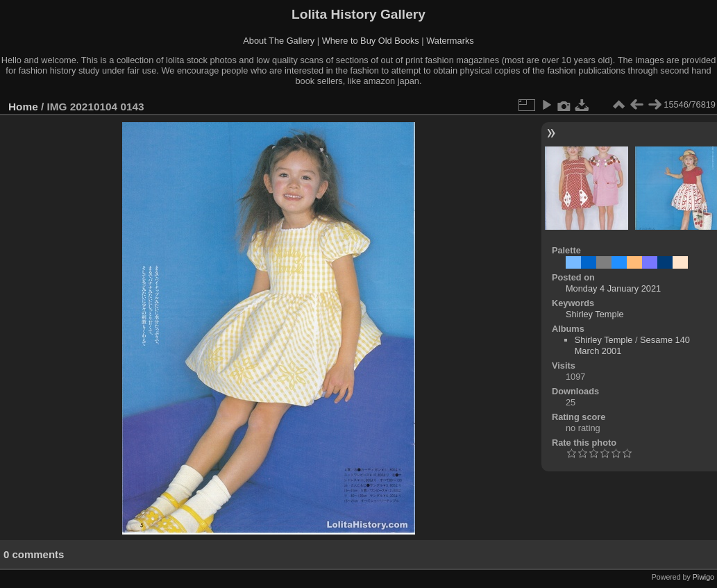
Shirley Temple (595, 314)
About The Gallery (279, 41)
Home (23, 107)
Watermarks (450, 41)
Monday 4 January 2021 (613, 288)
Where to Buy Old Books (371, 41)
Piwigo (703, 577)
